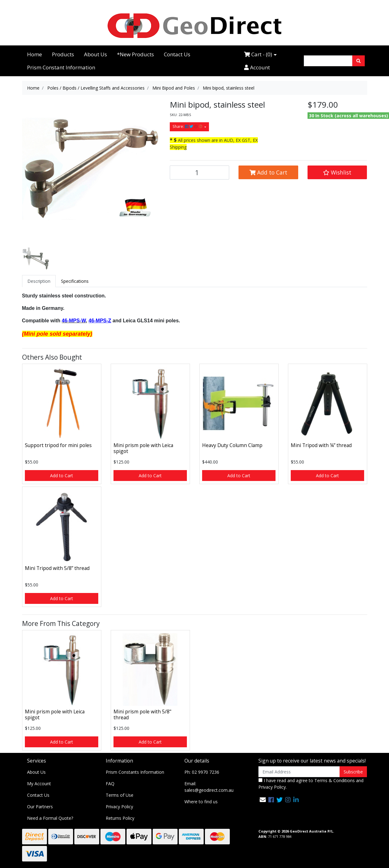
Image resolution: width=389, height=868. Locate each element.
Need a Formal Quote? (50, 818)
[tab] (39, 281)
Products (63, 54)
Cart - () (258, 54)
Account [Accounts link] (257, 67)
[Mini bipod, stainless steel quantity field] (200, 173)
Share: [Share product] (188, 126)
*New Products (135, 54)
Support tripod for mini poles (58, 445)
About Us (95, 54)
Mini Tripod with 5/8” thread (57, 568)
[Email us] (263, 800)
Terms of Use (120, 795)
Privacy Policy (119, 807)
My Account (39, 784)
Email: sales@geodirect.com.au (209, 787)
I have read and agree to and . (311, 784)
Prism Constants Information (135, 772)
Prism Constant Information (61, 67)
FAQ (110, 784)
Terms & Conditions (335, 780)
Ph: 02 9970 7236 (202, 772)
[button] (337, 172)
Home (35, 54)
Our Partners (40, 807)
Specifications (75, 281)
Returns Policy (120, 818)
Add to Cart (268, 172)
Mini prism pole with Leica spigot (143, 448)
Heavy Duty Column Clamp (232, 445)
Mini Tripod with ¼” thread (321, 445)
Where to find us (201, 802)
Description (39, 281)
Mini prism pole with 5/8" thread (142, 714)
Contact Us (177, 54)
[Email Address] (299, 772)
